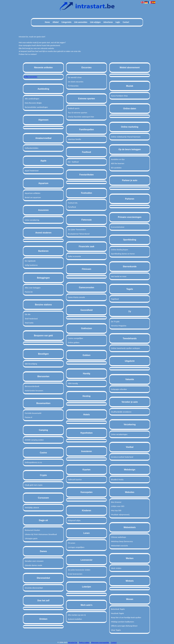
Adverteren (108, 22)
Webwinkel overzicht (119, 546)
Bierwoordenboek (32, 386)
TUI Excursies (73, 86)
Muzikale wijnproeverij (120, 515)
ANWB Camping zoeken (34, 440)
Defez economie (74, 256)
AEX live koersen (118, 163)
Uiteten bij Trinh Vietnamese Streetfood (41, 534)
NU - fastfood (73, 162)
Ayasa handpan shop (119, 96)
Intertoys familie (74, 139)
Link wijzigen (95, 22)
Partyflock (72, 207)
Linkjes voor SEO (118, 506)
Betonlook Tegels (118, 609)
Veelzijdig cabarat (32, 508)
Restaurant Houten (32, 530)
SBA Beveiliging (31, 364)
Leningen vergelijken (76, 547)
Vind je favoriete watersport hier (81, 117)
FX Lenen (72, 543)
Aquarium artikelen (33, 193)
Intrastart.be (73, 642)
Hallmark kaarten (75, 480)
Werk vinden (116, 568)
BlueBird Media (117, 480)
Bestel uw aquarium (33, 197)
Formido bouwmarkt (33, 413)
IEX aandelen (116, 168)
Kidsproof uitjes (74, 520)
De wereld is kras (75, 77)
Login (118, 22)
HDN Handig (73, 383)
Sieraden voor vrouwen (34, 561)
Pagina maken (84, 642)
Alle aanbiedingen (32, 99)
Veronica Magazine (119, 326)
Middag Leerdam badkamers (122, 622)
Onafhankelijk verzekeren (121, 412)
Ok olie (28, 314)
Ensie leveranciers (75, 574)
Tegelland (115, 299)
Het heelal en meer (119, 276)
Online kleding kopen (119, 250)
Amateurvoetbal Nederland (122, 457)
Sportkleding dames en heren (123, 254)
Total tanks (29, 323)
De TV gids (115, 322)
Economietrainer (118, 227)
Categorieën (66, 22)
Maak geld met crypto (34, 485)
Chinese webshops (118, 537)
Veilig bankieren (31, 265)
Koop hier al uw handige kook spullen (126, 617)
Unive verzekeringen (119, 434)
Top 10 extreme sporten (78, 113)
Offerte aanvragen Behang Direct (124, 626)
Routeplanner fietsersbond (79, 234)
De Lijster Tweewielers (77, 230)
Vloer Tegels (116, 630)
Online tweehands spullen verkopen (125, 348)
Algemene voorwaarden (100, 642)
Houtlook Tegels (117, 613)
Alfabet (56, 22)
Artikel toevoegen (31, 77)
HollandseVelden (32, 148)
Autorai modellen (75, 619)
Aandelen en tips (118, 159)
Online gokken (74, 343)
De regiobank (30, 261)
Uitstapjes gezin (31, 538)
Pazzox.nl (28, 417)
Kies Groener (116, 502)
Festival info (73, 203)
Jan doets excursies (76, 82)
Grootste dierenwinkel (34, 588)
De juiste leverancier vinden (79, 570)
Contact (126, 22)
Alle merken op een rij (77, 615)
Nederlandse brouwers (34, 391)
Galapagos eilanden (119, 389)
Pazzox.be (29, 292)
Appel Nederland (32, 171)
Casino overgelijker (76, 338)
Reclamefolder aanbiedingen (36, 107)
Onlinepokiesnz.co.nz (33, 462)
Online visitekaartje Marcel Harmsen (126, 137)
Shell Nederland (31, 319)
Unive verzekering (32, 220)
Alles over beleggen (33, 288)
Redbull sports (74, 108)
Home (47, 22)
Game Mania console (76, 297)
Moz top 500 (116, 510)
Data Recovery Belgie (33, 103)
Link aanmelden (81, 22)
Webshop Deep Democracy (122, 541)
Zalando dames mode (33, 565)
